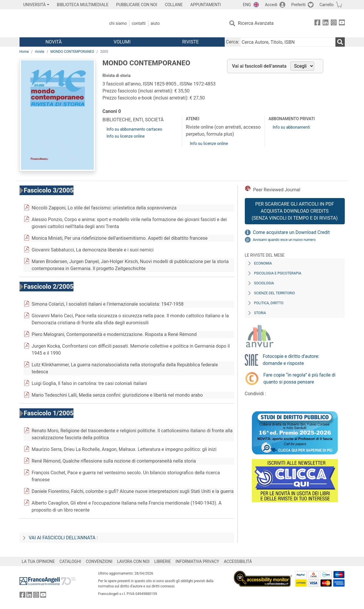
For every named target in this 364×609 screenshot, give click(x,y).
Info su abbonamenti (291, 127)
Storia (260, 313)
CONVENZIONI (99, 561)
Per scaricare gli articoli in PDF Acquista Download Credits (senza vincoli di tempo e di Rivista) (294, 211)
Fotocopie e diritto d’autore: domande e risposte (291, 360)
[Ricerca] (340, 42)
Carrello (326, 5)
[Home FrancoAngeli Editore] (58, 23)
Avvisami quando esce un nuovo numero (284, 240)
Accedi (271, 5)
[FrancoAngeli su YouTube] (342, 23)
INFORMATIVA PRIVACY (197, 561)
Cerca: (232, 42)
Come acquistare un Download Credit (291, 232)
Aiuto (155, 23)
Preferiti (298, 5)
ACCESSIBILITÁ (238, 561)
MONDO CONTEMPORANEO (72, 52)
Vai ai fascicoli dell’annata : (63, 538)
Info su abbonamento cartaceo (134, 129)
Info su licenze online (126, 136)
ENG (247, 5)
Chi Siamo (118, 23)
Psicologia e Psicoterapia (278, 273)
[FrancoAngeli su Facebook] (317, 23)
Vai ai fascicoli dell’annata (259, 66)
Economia (263, 263)
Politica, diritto (269, 303)
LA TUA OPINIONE (38, 561)
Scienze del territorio (275, 293)
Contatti (139, 23)
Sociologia (264, 283)
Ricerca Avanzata (256, 23)
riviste (40, 52)
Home (24, 52)
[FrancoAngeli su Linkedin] (326, 23)
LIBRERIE (162, 561)
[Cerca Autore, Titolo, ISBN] (288, 42)
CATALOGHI (70, 561)
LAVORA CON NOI (133, 561)
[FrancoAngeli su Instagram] (334, 23)
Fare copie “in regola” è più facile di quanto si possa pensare (300, 378)
